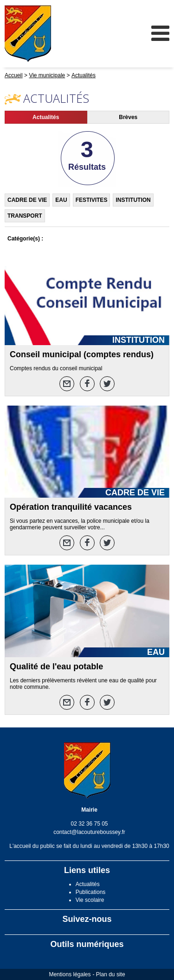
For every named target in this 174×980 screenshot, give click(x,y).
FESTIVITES (92, 200)
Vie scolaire (90, 900)
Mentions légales (70, 974)
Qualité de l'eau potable (56, 667)
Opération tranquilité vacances (71, 507)
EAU (61, 200)
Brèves (128, 117)
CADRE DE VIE (27, 200)
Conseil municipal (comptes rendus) (82, 354)
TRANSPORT (25, 216)
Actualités (46, 117)
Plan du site (111, 974)
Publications (91, 892)
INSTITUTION (133, 200)
